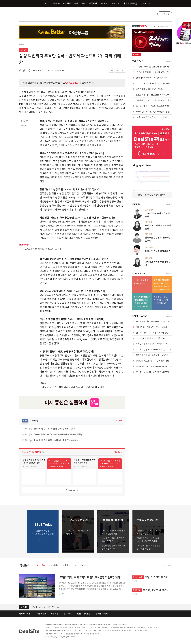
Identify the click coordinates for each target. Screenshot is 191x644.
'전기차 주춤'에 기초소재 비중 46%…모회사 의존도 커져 (159, 338)
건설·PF (83, 565)
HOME (21, 45)
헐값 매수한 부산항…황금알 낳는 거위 (152, 78)
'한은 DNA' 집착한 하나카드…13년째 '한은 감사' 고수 (158, 117)
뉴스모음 (24, 50)
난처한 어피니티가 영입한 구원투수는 (151, 89)
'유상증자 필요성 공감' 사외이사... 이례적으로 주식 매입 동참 (142, 303)
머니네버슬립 (130, 3)
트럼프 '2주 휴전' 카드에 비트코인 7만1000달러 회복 (158, 106)
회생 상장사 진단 (160, 297)
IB (75, 565)
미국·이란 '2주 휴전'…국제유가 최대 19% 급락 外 (56, 440)
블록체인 (93, 3)
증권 (84, 3)
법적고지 (67, 614)
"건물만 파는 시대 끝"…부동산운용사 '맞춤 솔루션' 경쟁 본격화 (162, 327)
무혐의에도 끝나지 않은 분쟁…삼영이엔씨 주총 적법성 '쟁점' (162, 300)
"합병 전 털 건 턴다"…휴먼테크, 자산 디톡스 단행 (156, 100)
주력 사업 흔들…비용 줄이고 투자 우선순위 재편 (162, 283)
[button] (169, 532)
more (28, 245)
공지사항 (24, 607)
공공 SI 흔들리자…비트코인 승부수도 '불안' (162, 286)
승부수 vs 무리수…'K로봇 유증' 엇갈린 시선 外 (55, 429)
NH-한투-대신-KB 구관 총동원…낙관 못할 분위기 (142, 306)
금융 (76, 3)
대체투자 (56, 3)
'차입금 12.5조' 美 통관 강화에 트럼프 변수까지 (155, 67)
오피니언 (104, 3)
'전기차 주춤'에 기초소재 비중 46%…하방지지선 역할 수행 (160, 72)
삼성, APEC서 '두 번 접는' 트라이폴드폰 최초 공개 (41, 249)
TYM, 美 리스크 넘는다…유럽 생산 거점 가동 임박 (156, 361)
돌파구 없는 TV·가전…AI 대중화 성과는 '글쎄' (155, 367)
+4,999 (119, 420)
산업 (46, 3)
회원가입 (117, 452)
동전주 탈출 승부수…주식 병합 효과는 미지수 (162, 290)
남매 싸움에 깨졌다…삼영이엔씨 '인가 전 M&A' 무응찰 (162, 303)
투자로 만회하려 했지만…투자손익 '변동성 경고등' (157, 112)
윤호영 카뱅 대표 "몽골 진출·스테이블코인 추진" (156, 95)
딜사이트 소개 (25, 614)
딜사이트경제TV (149, 3)
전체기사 (167, 565)
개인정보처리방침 (83, 614)
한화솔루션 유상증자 (142, 297)
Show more (72, 490)
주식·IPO (41, 565)
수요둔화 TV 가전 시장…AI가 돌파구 (142, 283)
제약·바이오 (54, 565)
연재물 (25, 420)
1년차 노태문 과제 (141, 280)
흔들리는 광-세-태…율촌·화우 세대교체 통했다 (155, 84)
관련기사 (23, 245)
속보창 (166, 14)
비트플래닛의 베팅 (161, 280)
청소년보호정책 (102, 614)
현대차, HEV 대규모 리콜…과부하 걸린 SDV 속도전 (157, 333)
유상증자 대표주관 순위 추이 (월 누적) (152, 195)
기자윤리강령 (41, 614)
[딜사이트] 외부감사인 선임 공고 (46, 607)
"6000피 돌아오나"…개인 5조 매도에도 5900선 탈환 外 (59, 434)
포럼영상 (116, 3)
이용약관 (55, 614)
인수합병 (67, 3)
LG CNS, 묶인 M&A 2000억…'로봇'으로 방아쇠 (156, 350)
